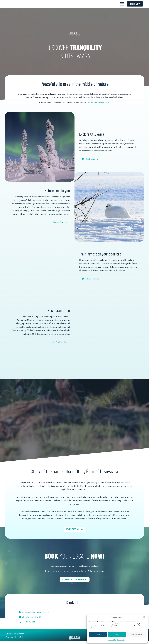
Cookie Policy (112, 640)
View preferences (136, 635)
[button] (144, 617)
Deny (117, 635)
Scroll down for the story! (98, 105)
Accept (98, 635)
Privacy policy (121, 640)
